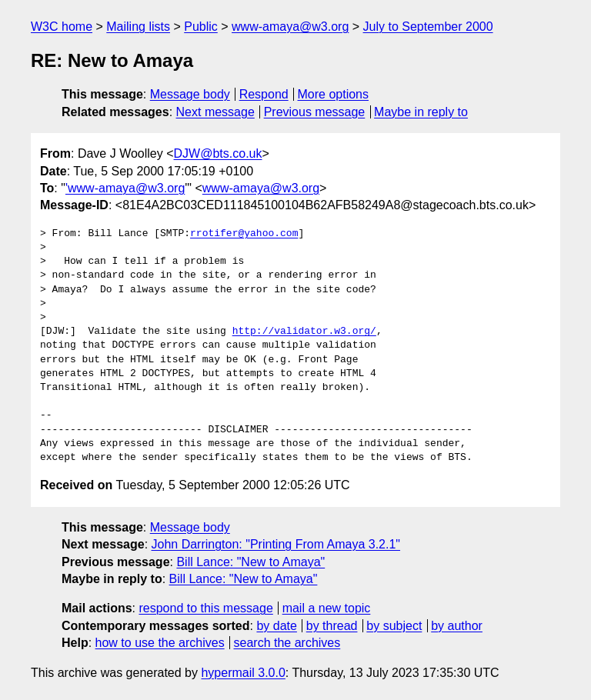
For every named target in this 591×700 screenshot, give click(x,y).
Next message (215, 112)
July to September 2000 (428, 27)
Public (201, 27)
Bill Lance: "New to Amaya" (250, 562)
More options (334, 94)
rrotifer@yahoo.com (244, 234)
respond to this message (205, 608)
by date (276, 626)
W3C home (62, 27)
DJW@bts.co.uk (218, 153)
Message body (190, 94)
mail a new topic (327, 608)
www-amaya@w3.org (290, 27)
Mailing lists (138, 27)
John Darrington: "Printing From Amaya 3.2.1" (276, 544)
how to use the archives (160, 643)
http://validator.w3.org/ (304, 332)
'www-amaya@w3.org (125, 188)
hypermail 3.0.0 (243, 673)
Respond (264, 94)
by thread (332, 626)
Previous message (315, 112)
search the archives (287, 643)
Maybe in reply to (421, 112)
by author (457, 626)
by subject (394, 626)
